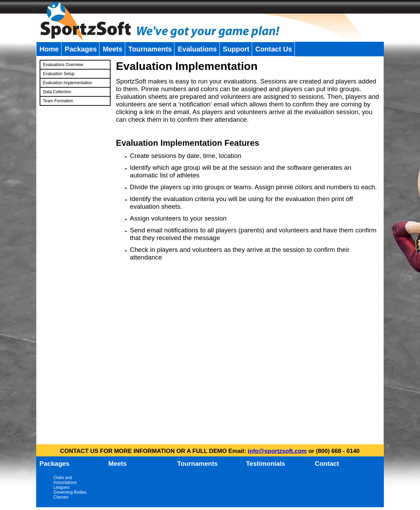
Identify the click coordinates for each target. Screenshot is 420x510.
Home (49, 49)
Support (236, 49)
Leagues (62, 487)
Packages (81, 49)
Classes (61, 497)
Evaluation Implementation (68, 83)
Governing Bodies (70, 492)
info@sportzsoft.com (277, 451)
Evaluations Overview (63, 65)
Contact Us (274, 49)
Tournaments (150, 49)
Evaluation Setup (59, 74)
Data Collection (57, 92)
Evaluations (197, 49)
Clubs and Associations (65, 480)
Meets (112, 49)
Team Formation (58, 101)
